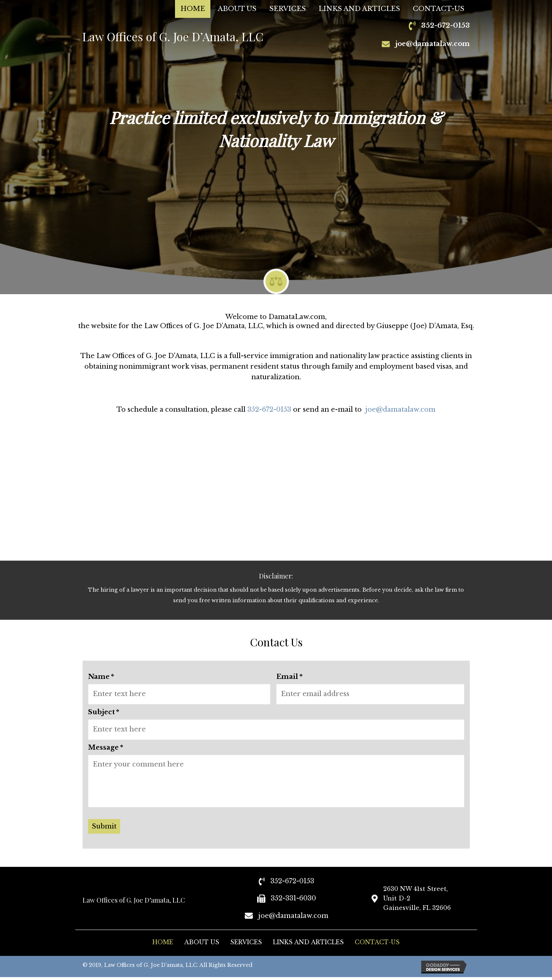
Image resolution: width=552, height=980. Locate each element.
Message (106, 745)
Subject (104, 711)
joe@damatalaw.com (433, 44)
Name (101, 677)
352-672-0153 (269, 410)
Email (289, 677)
